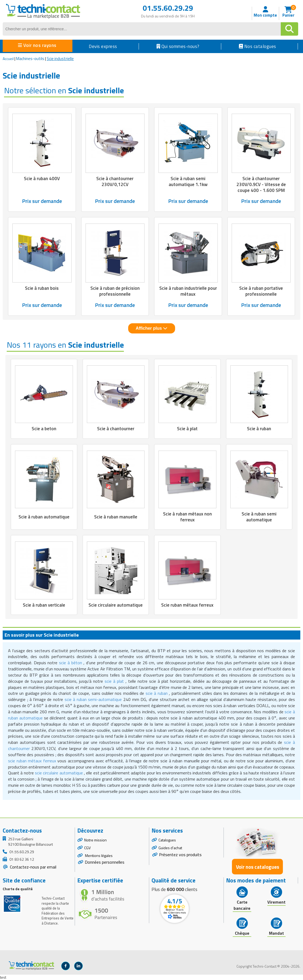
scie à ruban (157, 693)
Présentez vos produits (180, 855)
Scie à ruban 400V (42, 179)
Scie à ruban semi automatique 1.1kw (188, 181)
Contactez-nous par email (33, 867)
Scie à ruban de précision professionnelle (115, 291)
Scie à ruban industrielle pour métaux (188, 291)
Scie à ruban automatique (44, 517)
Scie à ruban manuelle (116, 517)
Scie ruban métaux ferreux (187, 605)
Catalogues (167, 840)
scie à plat (114, 681)
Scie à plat (187, 429)
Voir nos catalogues (258, 867)
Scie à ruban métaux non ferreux (187, 517)
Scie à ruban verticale (44, 605)
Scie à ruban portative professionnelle (261, 291)
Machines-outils (30, 59)
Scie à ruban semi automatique (259, 517)
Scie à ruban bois (42, 288)
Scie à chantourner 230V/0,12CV (115, 181)
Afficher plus (151, 328)
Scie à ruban (259, 429)
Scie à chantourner (116, 429)
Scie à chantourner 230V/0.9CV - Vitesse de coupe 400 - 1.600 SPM (261, 184)
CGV (87, 848)
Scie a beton (44, 429)
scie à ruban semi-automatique (93, 699)
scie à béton (70, 663)
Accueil (8, 59)
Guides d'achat (170, 848)
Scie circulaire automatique (116, 605)
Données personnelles (105, 862)
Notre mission (95, 840)
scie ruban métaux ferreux (32, 761)
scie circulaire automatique (59, 773)
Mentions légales (98, 855)
